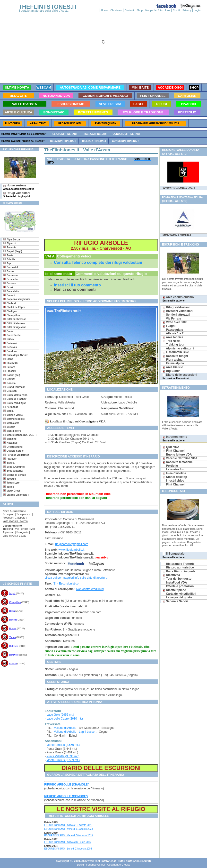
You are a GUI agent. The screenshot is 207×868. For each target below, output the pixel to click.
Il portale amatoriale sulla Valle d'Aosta (43, 11)
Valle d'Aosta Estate (14, 536)
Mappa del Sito (154, 10)
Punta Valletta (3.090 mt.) (63, 756)
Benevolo (14, 655)
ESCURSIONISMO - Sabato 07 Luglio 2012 (68, 842)
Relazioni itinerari (64, 134)
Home (104, 10)
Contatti (129, 10)
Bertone (13, 620)
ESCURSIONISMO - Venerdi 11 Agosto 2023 (69, 829)
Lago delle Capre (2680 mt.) (65, 719)
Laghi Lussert (88, 732)
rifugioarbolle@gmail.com (72, 544)
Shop (140, 10)
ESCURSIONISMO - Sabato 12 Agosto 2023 (68, 825)
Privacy (187, 10)
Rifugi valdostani (17, 195)
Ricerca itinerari (95, 134)
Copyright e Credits (119, 865)
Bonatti (13, 628)
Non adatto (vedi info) (90, 589)
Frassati (13, 663)
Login (197, 10)
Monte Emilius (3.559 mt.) (63, 745)
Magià (12, 593)
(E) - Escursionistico (65, 584)
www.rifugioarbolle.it (72, 550)
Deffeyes (14, 646)
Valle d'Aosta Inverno (15, 521)
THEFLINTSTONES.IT (48, 7)
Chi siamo (116, 10)
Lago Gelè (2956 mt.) (60, 715)
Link (168, 10)
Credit (176, 10)
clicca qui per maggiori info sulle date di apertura (76, 578)
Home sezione (19, 187)
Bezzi (12, 611)
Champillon (15, 602)
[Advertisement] (18, 560)
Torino (13, 637)
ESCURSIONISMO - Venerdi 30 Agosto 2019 (69, 836)
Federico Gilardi (95, 865)
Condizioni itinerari (126, 134)
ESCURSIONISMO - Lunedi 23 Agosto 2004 (68, 849)
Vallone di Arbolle (65, 728)
